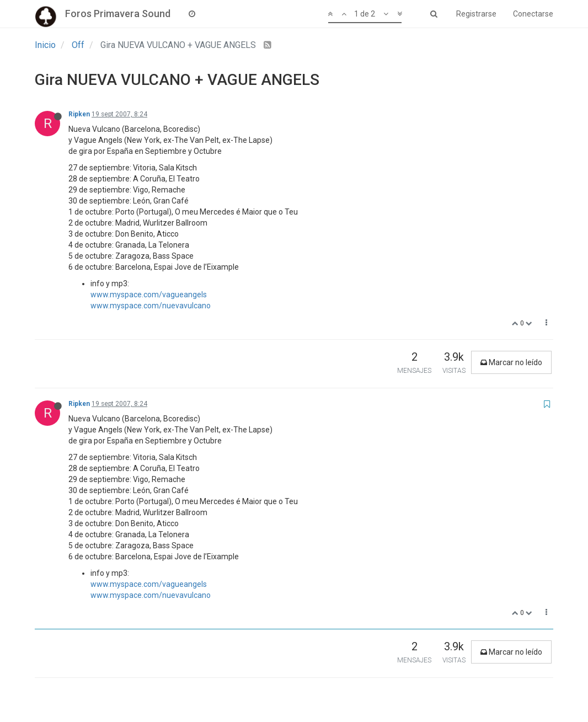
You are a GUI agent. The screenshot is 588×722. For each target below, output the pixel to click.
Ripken (79, 114)
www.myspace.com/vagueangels (149, 295)
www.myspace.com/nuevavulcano (151, 306)
